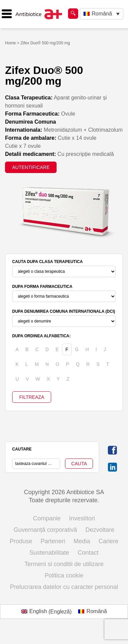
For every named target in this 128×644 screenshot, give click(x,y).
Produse (21, 541)
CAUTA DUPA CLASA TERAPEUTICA (47, 262)
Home (10, 43)
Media (82, 541)
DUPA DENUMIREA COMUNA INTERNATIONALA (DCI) (64, 311)
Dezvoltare (100, 530)
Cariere (109, 541)
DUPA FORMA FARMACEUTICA (42, 287)
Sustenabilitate (49, 553)
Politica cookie (64, 575)
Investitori (82, 518)
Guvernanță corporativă (45, 530)
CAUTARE (22, 449)
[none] (102, 14)
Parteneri (53, 541)
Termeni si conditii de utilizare (64, 564)
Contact (88, 553)
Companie (47, 518)
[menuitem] (102, 14)
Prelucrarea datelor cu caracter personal (64, 587)
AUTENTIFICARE (31, 167)
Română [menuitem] (102, 14)
